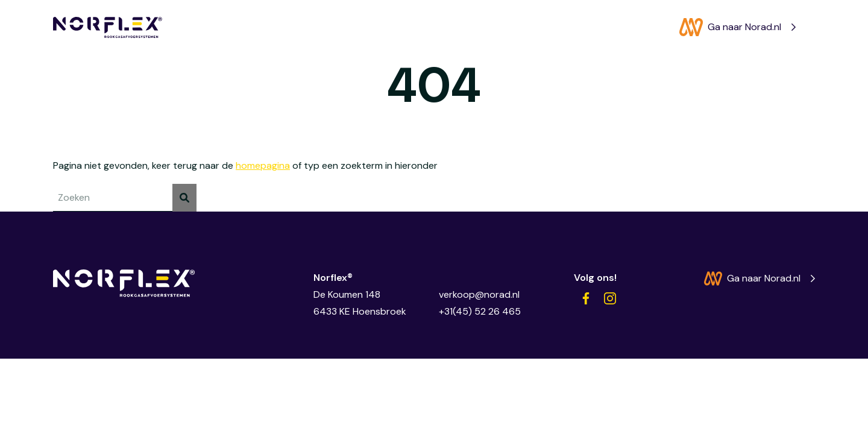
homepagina (263, 165)
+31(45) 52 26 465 (480, 311)
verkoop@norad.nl (479, 294)
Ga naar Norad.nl (730, 27)
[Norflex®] (108, 27)
